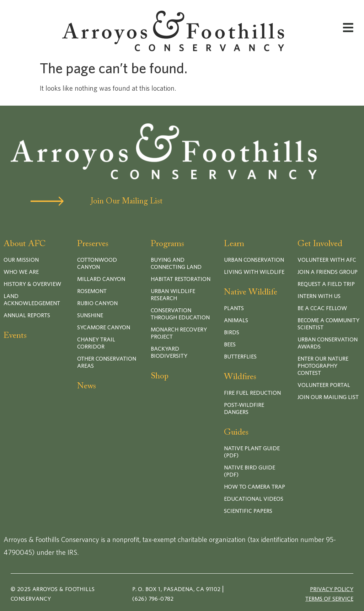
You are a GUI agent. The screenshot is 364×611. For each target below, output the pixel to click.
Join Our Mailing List (127, 202)
